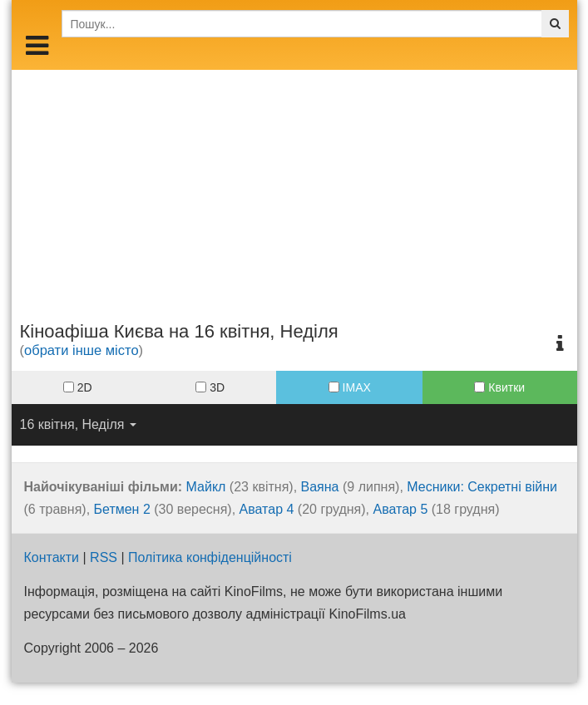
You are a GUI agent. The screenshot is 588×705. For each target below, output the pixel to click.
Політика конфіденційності (210, 557)
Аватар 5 (400, 509)
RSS (104, 557)
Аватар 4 (267, 509)
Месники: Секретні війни (482, 487)
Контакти (52, 557)
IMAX (350, 387)
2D (78, 387)
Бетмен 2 (122, 509)
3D (210, 387)
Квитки (499, 387)
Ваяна (320, 487)
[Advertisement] (294, 186)
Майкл (206, 487)
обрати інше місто (82, 350)
